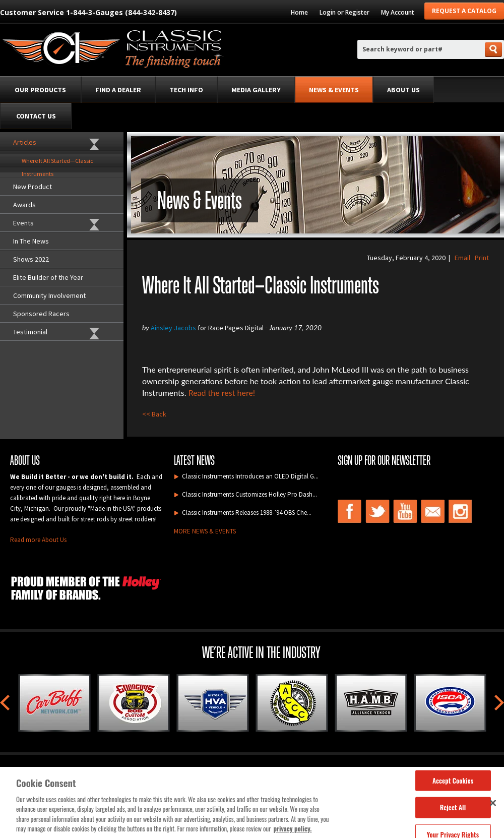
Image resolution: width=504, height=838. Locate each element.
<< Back (154, 414)
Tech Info (186, 90)
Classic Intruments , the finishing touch (112, 51)
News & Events (334, 90)
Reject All (453, 811)
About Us (403, 90)
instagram (461, 511)
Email (462, 258)
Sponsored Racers (41, 314)
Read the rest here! (222, 393)
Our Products (40, 90)
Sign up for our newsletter (384, 460)
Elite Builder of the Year (48, 277)
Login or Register (344, 12)
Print (482, 258)
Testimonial (30, 332)
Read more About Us (38, 540)
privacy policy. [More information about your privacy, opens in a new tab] (293, 832)
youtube (405, 511)
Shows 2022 (31, 259)
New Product (33, 187)
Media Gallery (256, 90)
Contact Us (36, 116)
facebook (350, 511)
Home (299, 12)
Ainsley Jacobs (173, 328)
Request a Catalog (464, 11)
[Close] (493, 806)
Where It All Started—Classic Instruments (57, 162)
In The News (31, 241)
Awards (24, 205)
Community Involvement (49, 295)
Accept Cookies (453, 784)
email (433, 511)
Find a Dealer (118, 90)
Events (23, 223)
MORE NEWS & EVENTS (205, 531)
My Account (398, 12)
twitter (377, 511)
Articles (25, 142)
